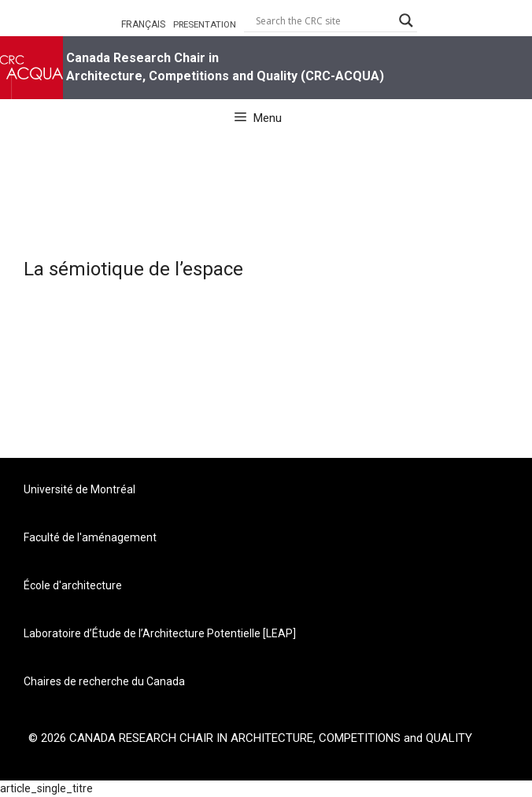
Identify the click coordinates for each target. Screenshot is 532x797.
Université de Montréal (79, 489)
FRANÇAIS (143, 24)
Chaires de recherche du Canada (104, 681)
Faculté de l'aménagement (90, 537)
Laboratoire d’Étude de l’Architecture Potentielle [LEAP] (160, 633)
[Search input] (323, 20)
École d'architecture (73, 585)
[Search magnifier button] (406, 20)
